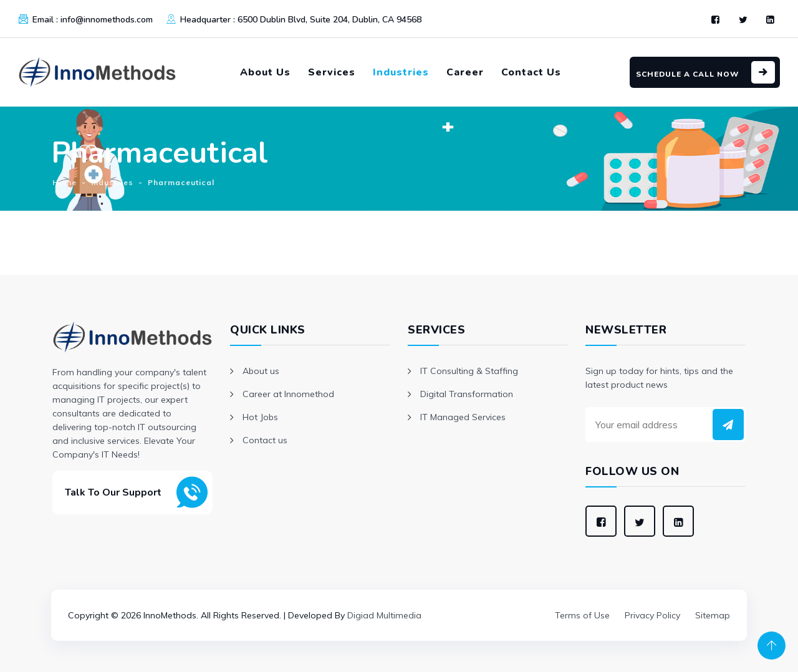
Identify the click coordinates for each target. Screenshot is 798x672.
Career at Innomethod (288, 394)
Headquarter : (301, 20)
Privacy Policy (652, 615)
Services (332, 72)
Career (465, 72)
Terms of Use (582, 615)
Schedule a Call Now (687, 74)
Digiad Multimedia (384, 615)
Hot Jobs (260, 417)
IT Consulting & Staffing (469, 371)
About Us (265, 72)
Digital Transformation (467, 394)
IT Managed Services (463, 417)
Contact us (265, 440)
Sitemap (713, 615)
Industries (401, 72)
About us (261, 371)
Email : (93, 20)
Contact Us (531, 72)
